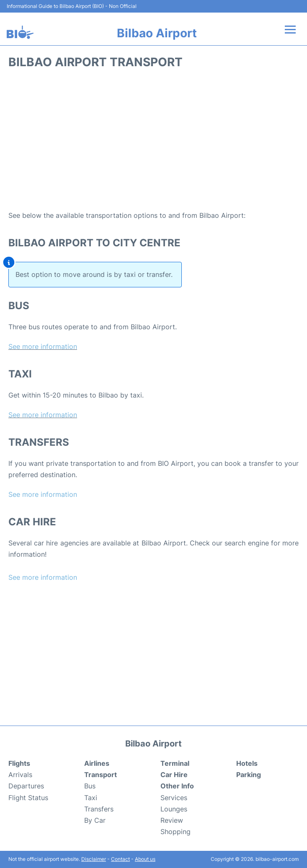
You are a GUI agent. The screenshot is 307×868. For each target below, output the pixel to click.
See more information (43, 346)
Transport (101, 775)
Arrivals (20, 775)
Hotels (247, 763)
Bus (90, 786)
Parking (249, 775)
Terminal (175, 763)
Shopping (175, 832)
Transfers (99, 809)
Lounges (174, 809)
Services (174, 798)
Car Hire (174, 775)
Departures (26, 786)
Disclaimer (94, 859)
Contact (120, 859)
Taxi (91, 798)
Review (172, 820)
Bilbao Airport (157, 33)
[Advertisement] (153, 143)
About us (145, 859)
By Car (95, 820)
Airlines (97, 763)
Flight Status (28, 798)
